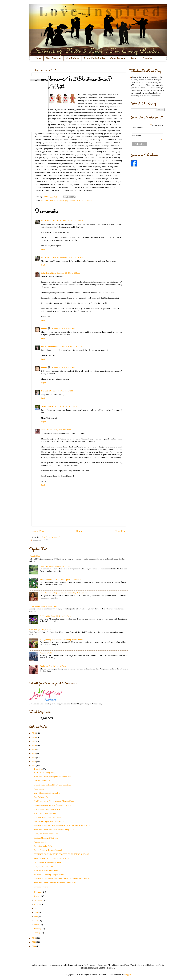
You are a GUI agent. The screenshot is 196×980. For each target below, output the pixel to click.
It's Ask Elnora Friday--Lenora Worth (43, 606)
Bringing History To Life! (43, 866)
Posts (132, 78)
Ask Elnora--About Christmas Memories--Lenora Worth (55, 883)
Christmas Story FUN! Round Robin (48, 818)
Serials (134, 58)
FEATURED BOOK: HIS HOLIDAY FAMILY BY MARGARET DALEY (62, 879)
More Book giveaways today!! (41, 629)
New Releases (53, 58)
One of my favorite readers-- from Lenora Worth (52, 805)
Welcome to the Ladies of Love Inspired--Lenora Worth (61, 580)
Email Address (147, 128)
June (36, 912)
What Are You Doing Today (44, 773)
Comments (36, 540)
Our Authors (72, 58)
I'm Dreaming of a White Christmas (47, 862)
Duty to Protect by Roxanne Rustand (48, 850)
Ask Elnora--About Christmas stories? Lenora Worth (54, 801)
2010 (34, 938)
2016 (34, 745)
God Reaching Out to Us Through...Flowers (56, 616)
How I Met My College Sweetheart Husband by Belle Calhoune (64, 593)
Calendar (147, 58)
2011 (34, 766)
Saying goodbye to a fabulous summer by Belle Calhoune (61, 640)
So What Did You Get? (42, 781)
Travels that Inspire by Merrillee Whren (55, 566)
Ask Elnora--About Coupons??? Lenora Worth (51, 858)
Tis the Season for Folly (43, 846)
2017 (34, 741)
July (36, 908)
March (37, 925)
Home (38, 58)
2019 (34, 733)
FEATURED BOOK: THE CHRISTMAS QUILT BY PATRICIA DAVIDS (62, 826)
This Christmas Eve (41, 797)
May (36, 916)
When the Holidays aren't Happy (46, 870)
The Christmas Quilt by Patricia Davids (49, 822)
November (38, 892)
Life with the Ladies (95, 58)
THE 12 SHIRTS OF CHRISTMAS (47, 809)
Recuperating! (39, 789)
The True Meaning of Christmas (46, 838)
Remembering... (40, 842)
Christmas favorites (41, 887)
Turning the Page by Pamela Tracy (53, 666)
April (36, 921)
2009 (34, 942)
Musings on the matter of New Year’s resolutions (52, 785)
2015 (34, 749)
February (38, 929)
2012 (34, 762)
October (37, 896)
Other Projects (118, 58)
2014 (34, 753)
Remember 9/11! (46, 653)
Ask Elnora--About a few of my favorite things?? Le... (54, 830)
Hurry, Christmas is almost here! (46, 834)
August (37, 904)
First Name (147, 136)
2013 (34, 758)
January (37, 933)
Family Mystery (36, 556)
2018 (34, 737)
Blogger (128, 975)
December (38, 769)
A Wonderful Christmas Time (45, 813)
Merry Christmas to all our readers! (47, 793)
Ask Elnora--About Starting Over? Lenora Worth (52, 777)
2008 (34, 946)
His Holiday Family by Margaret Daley (49, 875)
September (39, 900)
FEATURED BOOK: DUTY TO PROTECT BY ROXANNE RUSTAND (62, 854)
